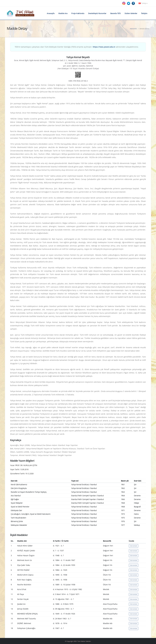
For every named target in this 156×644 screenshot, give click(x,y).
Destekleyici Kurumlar (97, 13)
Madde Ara (63, 13)
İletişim (144, 13)
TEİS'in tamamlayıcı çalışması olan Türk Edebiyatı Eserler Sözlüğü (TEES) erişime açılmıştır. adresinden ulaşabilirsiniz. (77, 47)
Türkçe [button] (143, 3)
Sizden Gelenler (131, 13)
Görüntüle (134, 546)
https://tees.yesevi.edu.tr (104, 47)
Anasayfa (51, 13)
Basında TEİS (116, 13)
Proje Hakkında (78, 13)
